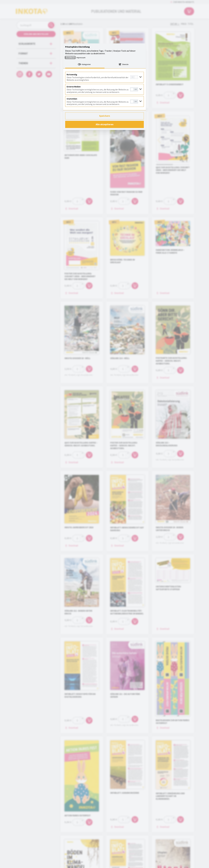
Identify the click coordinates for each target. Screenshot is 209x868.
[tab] (85, 65)
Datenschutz (70, 58)
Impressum (81, 58)
